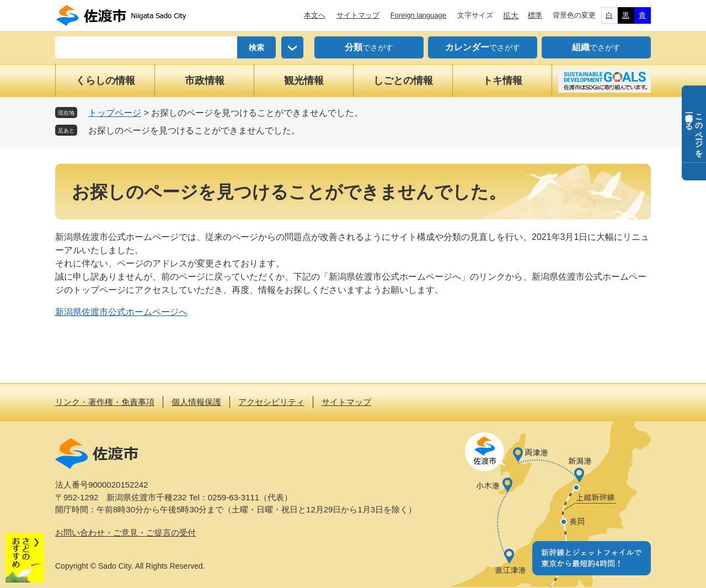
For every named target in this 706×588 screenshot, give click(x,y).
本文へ (315, 15)
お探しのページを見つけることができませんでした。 (194, 130)
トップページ (115, 113)
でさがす (369, 47)
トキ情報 (502, 81)
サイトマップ (358, 15)
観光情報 (304, 81)
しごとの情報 (403, 81)
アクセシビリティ (271, 402)
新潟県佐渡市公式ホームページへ (121, 312)
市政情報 (205, 81)
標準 (535, 15)
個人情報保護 (196, 402)
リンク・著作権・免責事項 (105, 402)
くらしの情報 (105, 81)
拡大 (511, 15)
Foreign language (418, 15)
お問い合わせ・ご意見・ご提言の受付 (125, 533)
